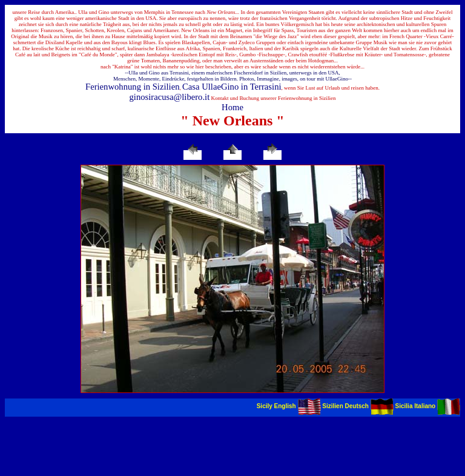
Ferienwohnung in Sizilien (133, 87)
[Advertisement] (232, 444)
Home (232, 107)
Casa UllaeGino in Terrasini (232, 87)
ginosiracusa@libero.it (170, 97)
